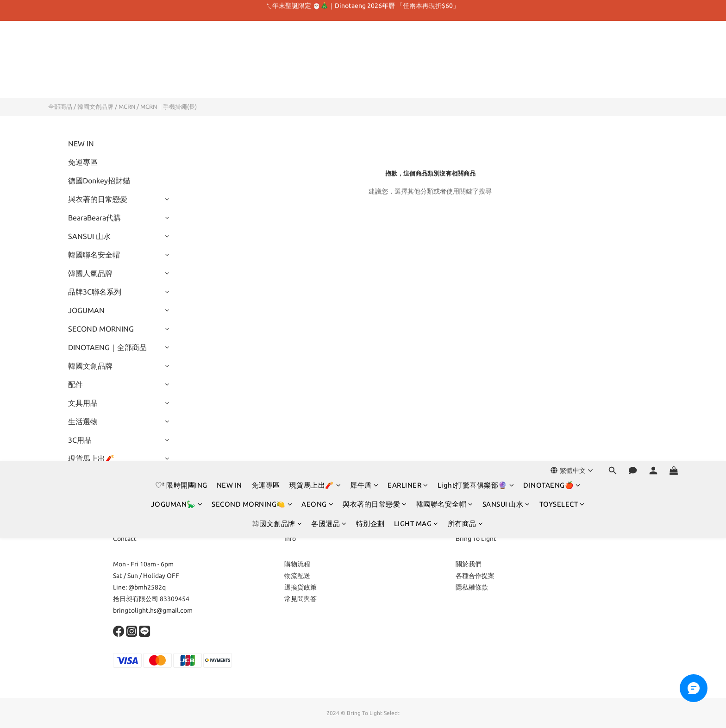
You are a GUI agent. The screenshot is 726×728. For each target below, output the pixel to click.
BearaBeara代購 (94, 218)
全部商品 (60, 107)
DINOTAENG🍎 (552, 45)
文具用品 (83, 403)
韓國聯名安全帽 (445, 64)
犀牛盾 (364, 45)
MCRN (127, 107)
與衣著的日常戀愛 (375, 64)
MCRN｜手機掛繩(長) (169, 107)
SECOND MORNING (101, 329)
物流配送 (297, 576)
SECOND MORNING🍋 (252, 64)
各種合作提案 (475, 576)
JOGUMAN (86, 310)
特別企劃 (370, 84)
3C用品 (80, 440)
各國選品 (329, 84)
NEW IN (229, 45)
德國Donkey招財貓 (99, 181)
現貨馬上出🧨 (315, 45)
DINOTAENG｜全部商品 (107, 347)
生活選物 (83, 421)
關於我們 (469, 564)
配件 (75, 384)
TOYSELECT (562, 64)
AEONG (317, 64)
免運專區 (266, 45)
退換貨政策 (300, 587)
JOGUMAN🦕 (177, 64)
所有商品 (466, 84)
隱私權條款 (472, 587)
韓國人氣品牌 (90, 273)
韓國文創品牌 (277, 84)
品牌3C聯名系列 (95, 292)
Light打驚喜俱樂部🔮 (476, 45)
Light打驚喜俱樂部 (99, 477)
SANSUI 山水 (506, 64)
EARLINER (408, 45)
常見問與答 (300, 599)
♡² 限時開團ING (181, 45)
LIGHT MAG (416, 84)
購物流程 (297, 564)
